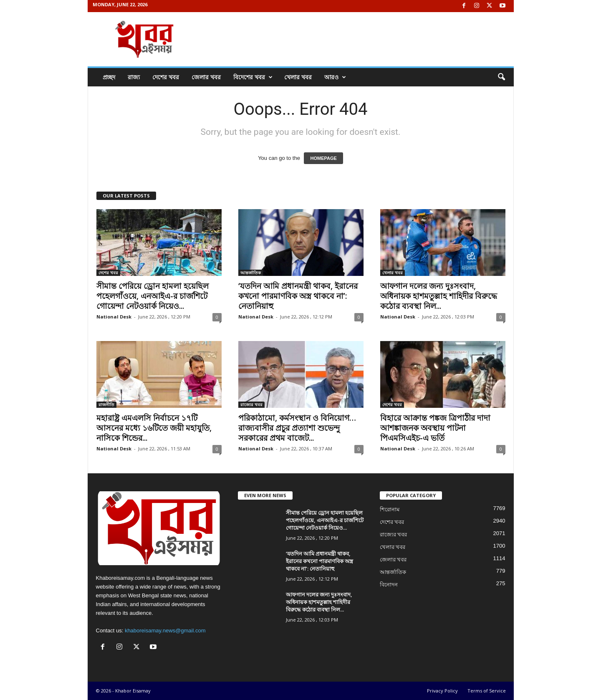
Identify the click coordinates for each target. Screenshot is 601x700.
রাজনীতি (106, 404)
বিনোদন (389, 585)
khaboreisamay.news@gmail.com (165, 631)
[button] (501, 77)
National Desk (114, 317)
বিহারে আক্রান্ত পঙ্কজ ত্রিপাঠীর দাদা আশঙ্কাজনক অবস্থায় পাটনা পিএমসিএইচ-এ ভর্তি (435, 428)
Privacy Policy (442, 691)
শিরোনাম (390, 509)
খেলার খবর (298, 77)
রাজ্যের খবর (251, 404)
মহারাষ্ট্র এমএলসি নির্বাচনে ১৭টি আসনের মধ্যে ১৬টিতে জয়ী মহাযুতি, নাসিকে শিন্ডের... (154, 428)
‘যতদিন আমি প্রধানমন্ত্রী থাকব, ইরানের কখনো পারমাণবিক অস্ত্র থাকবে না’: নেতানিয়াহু (298, 296)
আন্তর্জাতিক (251, 273)
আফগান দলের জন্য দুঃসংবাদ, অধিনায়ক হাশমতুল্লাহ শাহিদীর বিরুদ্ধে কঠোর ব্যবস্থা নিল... (439, 296)
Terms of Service (487, 691)
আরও (335, 77)
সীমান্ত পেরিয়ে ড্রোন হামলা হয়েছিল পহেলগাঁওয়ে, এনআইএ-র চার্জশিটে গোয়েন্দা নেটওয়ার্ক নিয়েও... (153, 296)
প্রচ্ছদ (109, 77)
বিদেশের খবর (253, 77)
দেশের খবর (166, 77)
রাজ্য (134, 77)
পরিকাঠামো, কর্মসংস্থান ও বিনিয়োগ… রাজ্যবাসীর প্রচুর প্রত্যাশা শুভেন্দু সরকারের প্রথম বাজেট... (297, 428)
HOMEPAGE (323, 158)
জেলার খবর (206, 77)
